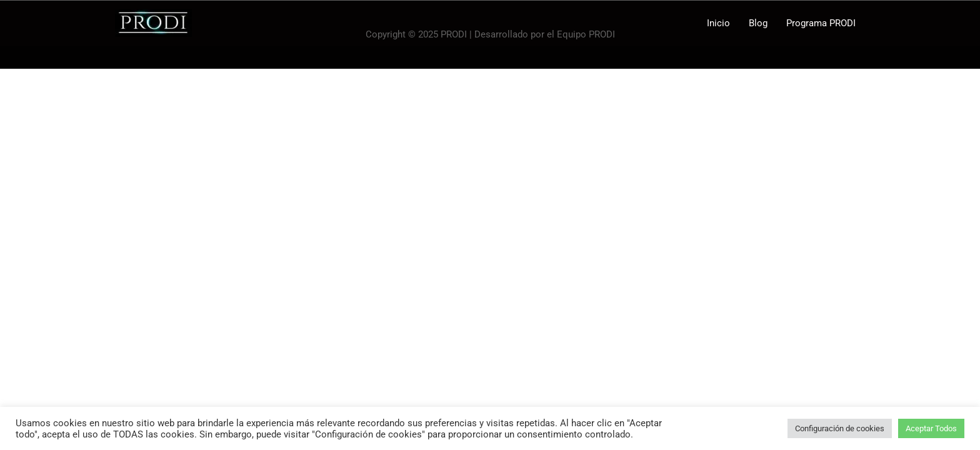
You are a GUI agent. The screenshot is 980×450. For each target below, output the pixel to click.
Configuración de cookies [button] (840, 428)
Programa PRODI (821, 23)
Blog (758, 23)
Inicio (718, 23)
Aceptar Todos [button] (931, 428)
